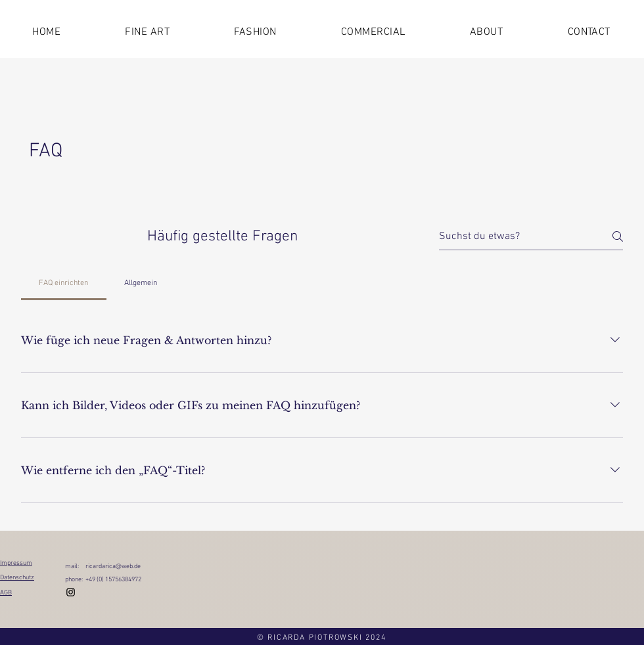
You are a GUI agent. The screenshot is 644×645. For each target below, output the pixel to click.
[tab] (64, 283)
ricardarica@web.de (113, 567)
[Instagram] (71, 592)
